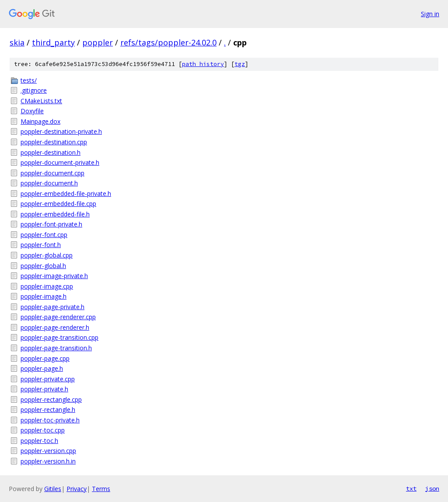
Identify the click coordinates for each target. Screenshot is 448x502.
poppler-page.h (42, 368)
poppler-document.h (49, 183)
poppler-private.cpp (48, 379)
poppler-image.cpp (47, 286)
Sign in (430, 14)
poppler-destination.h (51, 152)
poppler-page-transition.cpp (59, 337)
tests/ (29, 80)
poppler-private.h (44, 389)
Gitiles (53, 489)
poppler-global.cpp (47, 255)
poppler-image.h (44, 296)
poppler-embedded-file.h (55, 214)
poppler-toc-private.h (50, 420)
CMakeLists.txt (41, 101)
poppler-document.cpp (52, 173)
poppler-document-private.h (60, 162)
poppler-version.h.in (48, 461)
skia (17, 42)
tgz (240, 64)
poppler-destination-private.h (61, 131)
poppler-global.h (43, 266)
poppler (98, 42)
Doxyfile (32, 111)
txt (411, 488)
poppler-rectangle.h (48, 410)
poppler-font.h (41, 245)
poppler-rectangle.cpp (51, 399)
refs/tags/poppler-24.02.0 (168, 42)
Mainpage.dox (40, 121)
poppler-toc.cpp (43, 430)
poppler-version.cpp (48, 451)
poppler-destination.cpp (54, 142)
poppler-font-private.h (51, 224)
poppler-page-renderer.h (55, 327)
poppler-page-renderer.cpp (58, 317)
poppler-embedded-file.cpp (58, 204)
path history (203, 64)
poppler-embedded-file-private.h (66, 193)
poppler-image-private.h (54, 276)
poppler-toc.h (39, 441)
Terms (101, 489)
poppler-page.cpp (45, 358)
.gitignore (34, 90)
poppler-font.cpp (44, 235)
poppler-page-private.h (52, 307)
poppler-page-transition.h (56, 348)
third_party (53, 42)
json (432, 488)
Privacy (77, 489)
